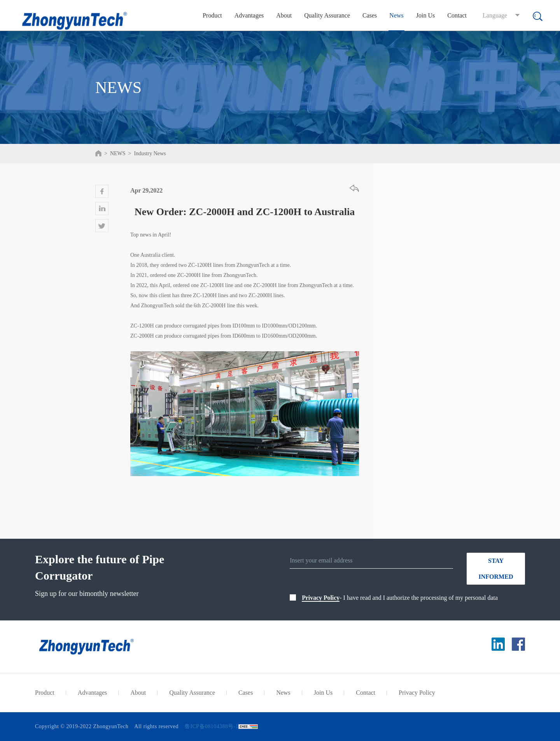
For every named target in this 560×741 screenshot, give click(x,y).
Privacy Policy (321, 598)
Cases (370, 15)
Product (212, 15)
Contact (457, 15)
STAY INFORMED (496, 569)
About (284, 15)
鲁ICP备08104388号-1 (212, 726)
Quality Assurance (327, 15)
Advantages (249, 15)
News (396, 15)
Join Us (425, 15)
